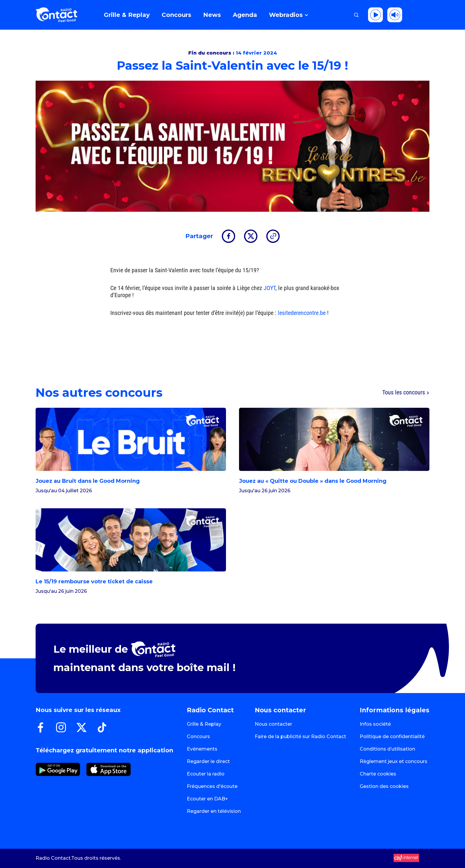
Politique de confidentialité (392, 736)
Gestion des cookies (384, 786)
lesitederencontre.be (302, 313)
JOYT (270, 288)
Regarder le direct (208, 761)
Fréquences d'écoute (212, 786)
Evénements (202, 749)
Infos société (375, 724)
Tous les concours (406, 393)
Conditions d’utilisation (387, 749)
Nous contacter (273, 724)
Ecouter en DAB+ (207, 799)
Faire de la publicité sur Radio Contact (300, 736)
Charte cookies (378, 774)
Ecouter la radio (206, 774)
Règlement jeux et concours (394, 761)
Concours (198, 736)
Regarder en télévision (214, 811)
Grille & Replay (204, 724)
